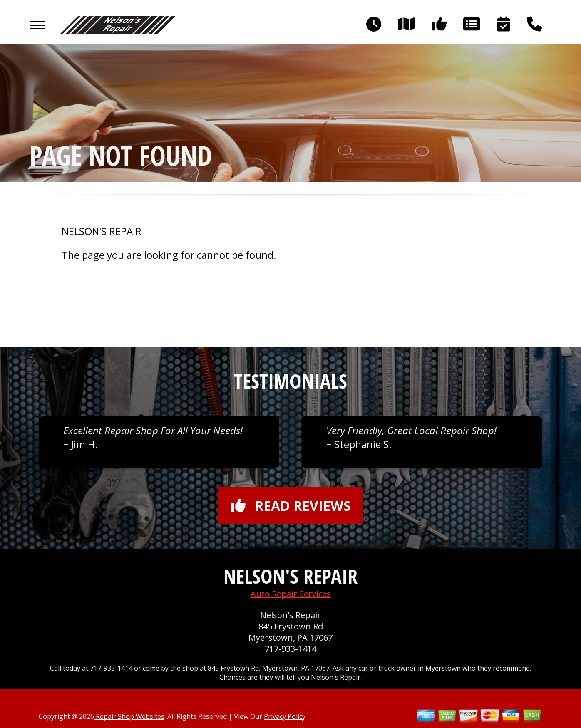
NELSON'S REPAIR (102, 231)
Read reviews (291, 506)
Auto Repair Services (291, 594)
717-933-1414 (290, 649)
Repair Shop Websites (129, 716)
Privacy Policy (285, 716)
